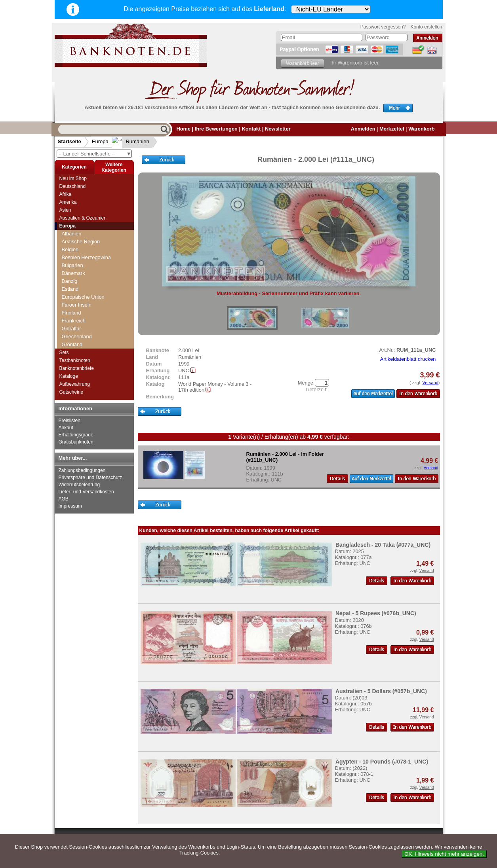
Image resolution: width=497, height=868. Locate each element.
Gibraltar (71, 329)
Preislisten (70, 421)
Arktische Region (81, 242)
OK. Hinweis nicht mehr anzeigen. (444, 854)
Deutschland (73, 186)
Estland (70, 289)
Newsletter (278, 129)
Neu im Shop (73, 178)
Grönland (72, 344)
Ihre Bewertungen (216, 129)
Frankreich (74, 321)
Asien (65, 210)
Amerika (68, 202)
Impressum (70, 506)
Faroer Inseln (77, 305)
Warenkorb (421, 129)
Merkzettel (392, 129)
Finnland (71, 313)
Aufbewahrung (75, 384)
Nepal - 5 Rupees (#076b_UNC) (376, 613)
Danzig (70, 281)
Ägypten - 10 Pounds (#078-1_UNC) (382, 762)
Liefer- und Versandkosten (86, 492)
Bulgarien (72, 265)
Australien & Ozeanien (83, 218)
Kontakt (251, 129)
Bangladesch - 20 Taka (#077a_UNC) (383, 545)
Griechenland (77, 336)
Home (184, 129)
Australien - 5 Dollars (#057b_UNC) (381, 691)
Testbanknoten (75, 360)
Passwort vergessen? (383, 27)
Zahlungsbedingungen (82, 470)
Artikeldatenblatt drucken (408, 359)
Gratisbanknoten (76, 442)
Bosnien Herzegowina (87, 257)
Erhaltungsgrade (76, 435)
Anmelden (363, 129)
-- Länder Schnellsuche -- (95, 154)
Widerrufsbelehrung (79, 485)
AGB (64, 499)
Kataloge (69, 376)
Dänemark (73, 273)
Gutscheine (71, 392)
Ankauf (66, 428)
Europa (100, 141)
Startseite (70, 141)
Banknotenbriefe (77, 368)
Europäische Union (83, 297)
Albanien (72, 234)
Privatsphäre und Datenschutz (90, 478)
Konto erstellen (426, 27)
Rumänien (131, 141)
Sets (64, 353)
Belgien (70, 249)
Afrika (66, 194)
